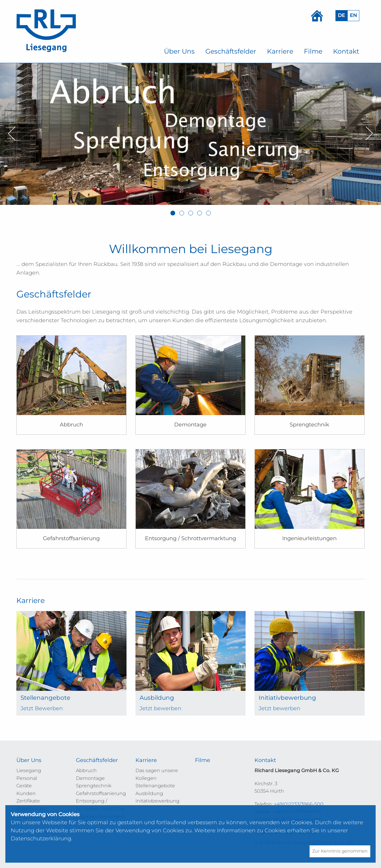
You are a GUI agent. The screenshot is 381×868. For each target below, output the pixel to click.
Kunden (26, 793)
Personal (27, 778)
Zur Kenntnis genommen (340, 851)
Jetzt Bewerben (42, 708)
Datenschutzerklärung (41, 839)
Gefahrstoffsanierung (101, 793)
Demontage (90, 778)
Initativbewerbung (157, 801)
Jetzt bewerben (160, 708)
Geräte (24, 786)
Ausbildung (149, 793)
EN (353, 15)
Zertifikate (28, 801)
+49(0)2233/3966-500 (299, 804)
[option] (190, 134)
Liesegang (29, 770)
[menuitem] (179, 52)
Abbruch (86, 770)
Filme (203, 760)
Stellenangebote (155, 786)
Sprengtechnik (94, 786)
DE (341, 15)
